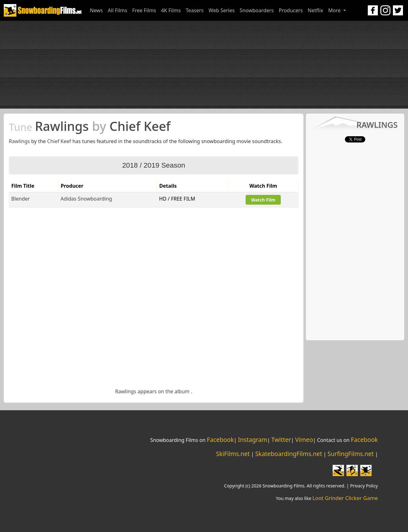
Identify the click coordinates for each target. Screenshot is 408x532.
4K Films (171, 10)
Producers (291, 10)
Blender (21, 199)
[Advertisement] (204, 65)
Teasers (195, 10)
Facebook (220, 440)
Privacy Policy (364, 486)
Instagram (252, 440)
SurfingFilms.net (351, 454)
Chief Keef (59, 141)
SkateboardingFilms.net (288, 454)
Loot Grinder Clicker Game (345, 498)
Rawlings (19, 141)
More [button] (335, 10)
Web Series (222, 10)
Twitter (281, 440)
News (96, 10)
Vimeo (304, 440)
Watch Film (263, 200)
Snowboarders (257, 10)
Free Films (144, 10)
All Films (117, 10)
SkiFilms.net (233, 454)
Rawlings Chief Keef (90, 126)
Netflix (316, 10)
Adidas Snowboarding (86, 199)
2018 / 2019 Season (154, 165)
